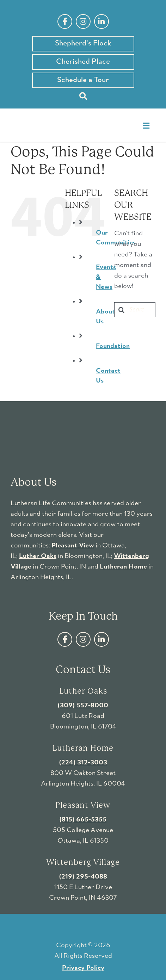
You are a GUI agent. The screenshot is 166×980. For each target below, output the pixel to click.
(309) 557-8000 (83, 706)
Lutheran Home (123, 567)
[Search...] (135, 310)
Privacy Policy (83, 968)
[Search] (83, 96)
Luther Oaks (38, 556)
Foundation (113, 346)
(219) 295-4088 (83, 877)
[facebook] (65, 21)
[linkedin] (102, 21)
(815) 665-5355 (83, 820)
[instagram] (83, 21)
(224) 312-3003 (83, 763)
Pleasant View (73, 546)
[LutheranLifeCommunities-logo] (45, 117)
